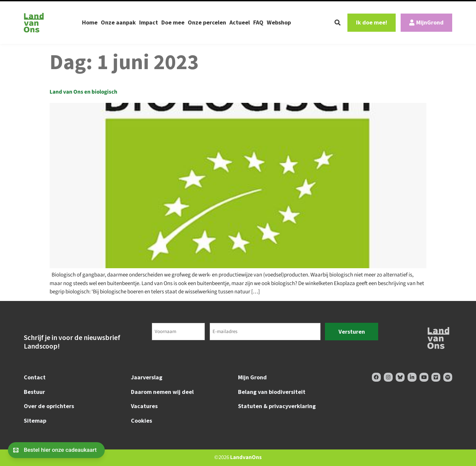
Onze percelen (207, 22)
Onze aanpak (118, 22)
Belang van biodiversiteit (272, 392)
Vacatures (144, 406)
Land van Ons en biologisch (83, 92)
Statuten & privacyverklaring (277, 406)
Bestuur (34, 392)
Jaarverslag (147, 377)
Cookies (141, 421)
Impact (149, 22)
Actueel (240, 22)
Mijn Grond (252, 377)
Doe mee (173, 22)
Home (90, 22)
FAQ (258, 22)
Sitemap (35, 421)
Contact (35, 377)
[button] (337, 22)
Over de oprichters (49, 406)
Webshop (279, 22)
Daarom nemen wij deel (162, 392)
